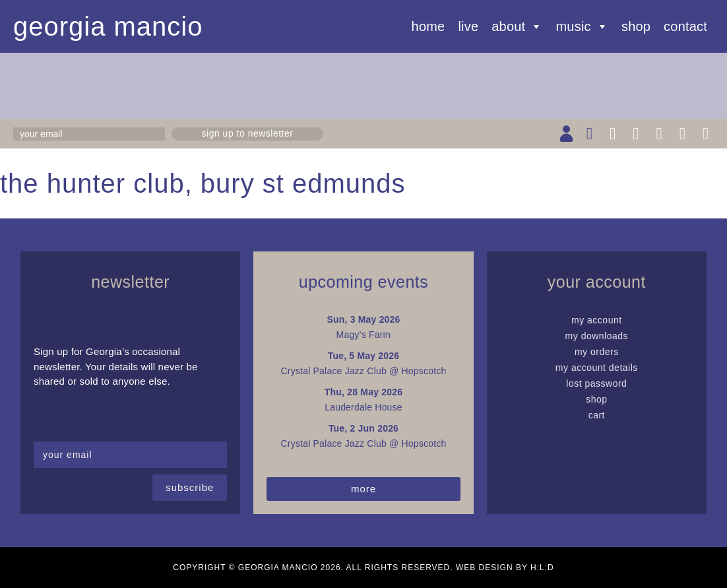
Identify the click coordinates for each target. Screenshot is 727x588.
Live (468, 26)
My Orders (597, 352)
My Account (597, 320)
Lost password (596, 383)
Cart (597, 415)
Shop (636, 26)
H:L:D (542, 568)
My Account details (597, 368)
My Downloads (597, 336)
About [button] (517, 26)
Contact (685, 26)
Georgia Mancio (108, 26)
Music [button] (582, 26)
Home (428, 26)
